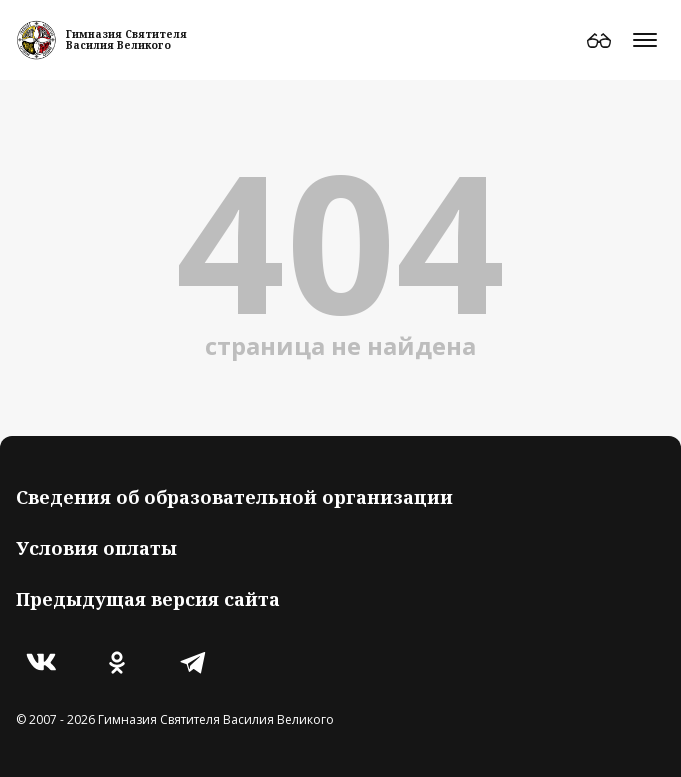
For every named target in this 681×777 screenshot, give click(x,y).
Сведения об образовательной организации (234, 497)
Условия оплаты (96, 548)
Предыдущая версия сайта (148, 599)
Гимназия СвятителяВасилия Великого (126, 39)
